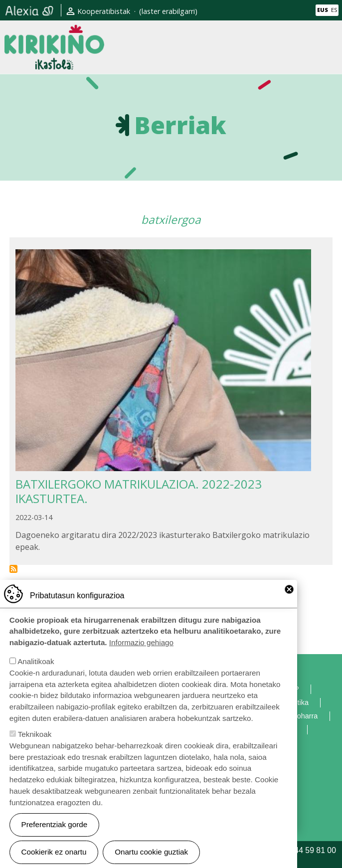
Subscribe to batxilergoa (13, 569)
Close (289, 599)
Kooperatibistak (104, 11)
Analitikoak (36, 671)
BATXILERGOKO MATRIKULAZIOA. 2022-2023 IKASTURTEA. (139, 491)
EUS (323, 10)
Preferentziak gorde (55, 834)
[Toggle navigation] (329, 47)
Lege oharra (299, 716)
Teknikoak (35, 744)
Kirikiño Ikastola (54, 33)
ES (334, 10)
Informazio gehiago (141, 652)
